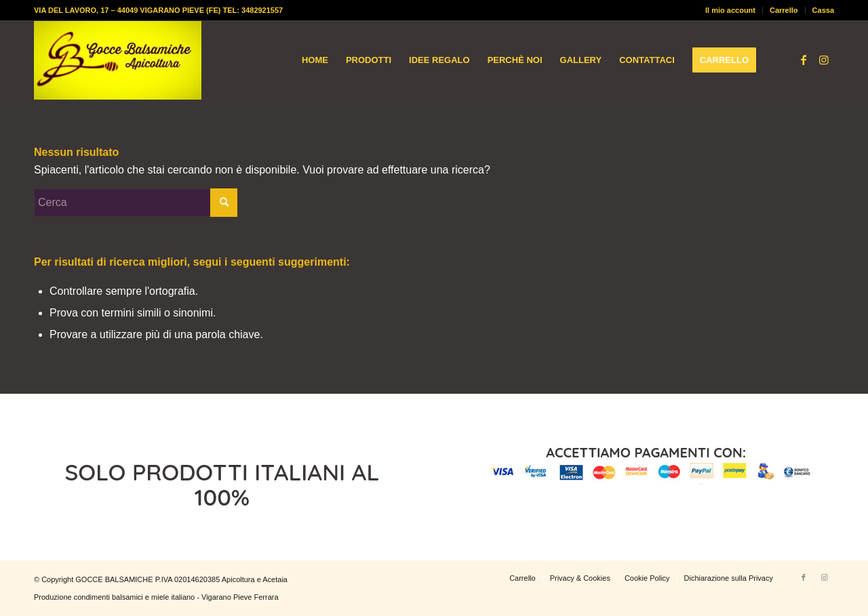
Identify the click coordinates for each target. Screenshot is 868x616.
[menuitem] (731, 10)
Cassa (823, 10)
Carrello (784, 10)
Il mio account (730, 10)
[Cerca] (136, 203)
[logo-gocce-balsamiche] (118, 60)
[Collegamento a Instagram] (824, 60)
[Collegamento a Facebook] (804, 60)
